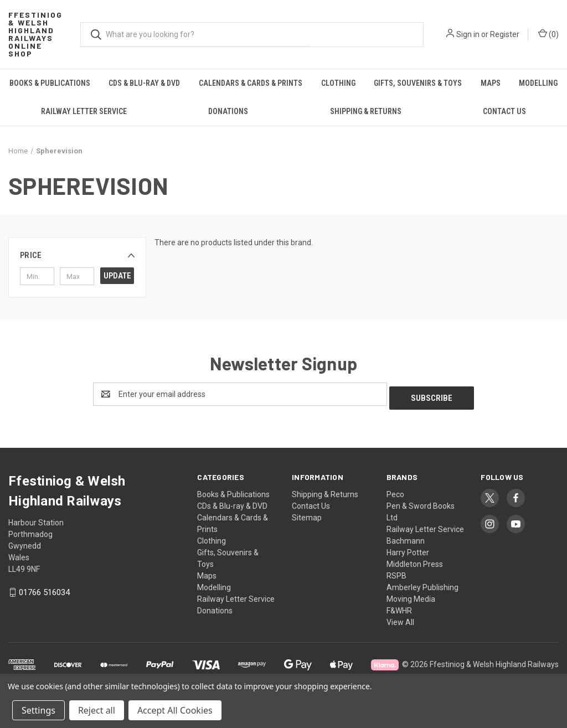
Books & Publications (50, 83)
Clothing (338, 83)
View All (400, 618)
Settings (38, 710)
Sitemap (307, 514)
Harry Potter (408, 549)
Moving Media (411, 595)
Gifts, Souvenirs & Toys (418, 83)
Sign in (468, 34)
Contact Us (504, 111)
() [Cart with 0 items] (548, 34)
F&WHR (399, 607)
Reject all (97, 710)
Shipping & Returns (366, 111)
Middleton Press (415, 560)
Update (117, 276)
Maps (491, 83)
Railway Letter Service (84, 111)
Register (505, 34)
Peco (395, 491)
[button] (77, 255)
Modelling (214, 584)
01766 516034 (44, 588)
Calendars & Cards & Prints (251, 83)
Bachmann (406, 537)
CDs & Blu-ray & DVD (144, 83)
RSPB (396, 572)
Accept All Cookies (175, 710)
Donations (228, 111)
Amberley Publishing (422, 584)
